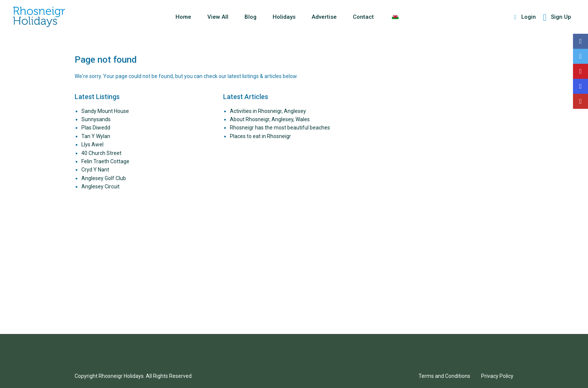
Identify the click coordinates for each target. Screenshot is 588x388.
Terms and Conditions (444, 376)
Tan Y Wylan (96, 136)
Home (183, 17)
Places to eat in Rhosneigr (260, 136)
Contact (363, 17)
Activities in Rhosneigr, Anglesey (268, 111)
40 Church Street (101, 153)
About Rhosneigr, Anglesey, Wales (270, 119)
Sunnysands (96, 119)
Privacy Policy (497, 376)
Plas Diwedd (96, 128)
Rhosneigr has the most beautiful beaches (280, 128)
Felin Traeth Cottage (105, 161)
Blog (250, 17)
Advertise (324, 17)
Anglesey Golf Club (104, 178)
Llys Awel (92, 144)
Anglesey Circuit (100, 186)
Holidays (284, 17)
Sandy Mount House (105, 111)
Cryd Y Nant (95, 170)
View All (218, 17)
